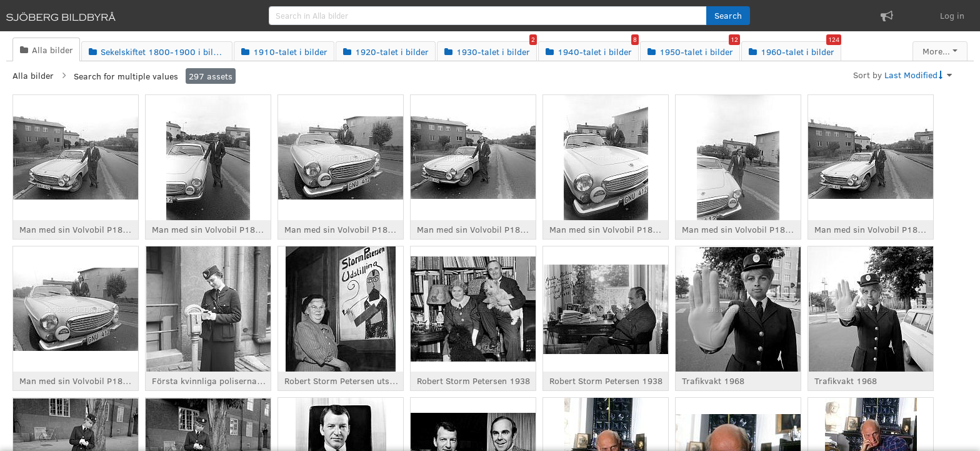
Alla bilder (33, 75)
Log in (952, 15)
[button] (728, 16)
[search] (488, 16)
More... (936, 51)
